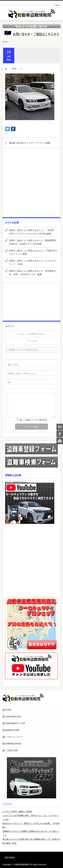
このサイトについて (14, 737)
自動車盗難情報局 (22, 865)
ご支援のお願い (12, 750)
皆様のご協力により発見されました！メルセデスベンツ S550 (32, 262)
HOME (8, 710)
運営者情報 (10, 858)
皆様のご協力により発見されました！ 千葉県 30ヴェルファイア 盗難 (33, 252)
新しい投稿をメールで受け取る (33, 420)
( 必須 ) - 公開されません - (22, 374)
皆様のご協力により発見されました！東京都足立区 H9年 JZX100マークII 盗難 (32, 273)
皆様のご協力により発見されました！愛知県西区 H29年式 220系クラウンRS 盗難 (33, 242)
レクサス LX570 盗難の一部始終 (17, 811)
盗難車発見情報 (12, 730)
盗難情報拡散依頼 (13, 744)
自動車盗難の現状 (13, 717)
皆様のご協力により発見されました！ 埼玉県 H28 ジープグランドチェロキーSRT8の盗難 (32, 232)
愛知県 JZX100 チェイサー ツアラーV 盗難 (30, 143)
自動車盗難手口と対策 (15, 723)
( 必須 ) (13, 365)
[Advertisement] (31, 184)
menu (57, 5)
